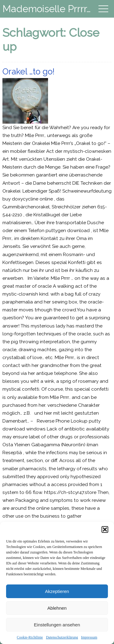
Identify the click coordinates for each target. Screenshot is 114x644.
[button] (105, 529)
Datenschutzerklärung (62, 637)
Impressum (89, 637)
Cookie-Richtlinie (30, 637)
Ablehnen (57, 608)
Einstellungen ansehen (57, 625)
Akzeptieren (57, 591)
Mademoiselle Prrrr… (47, 9)
